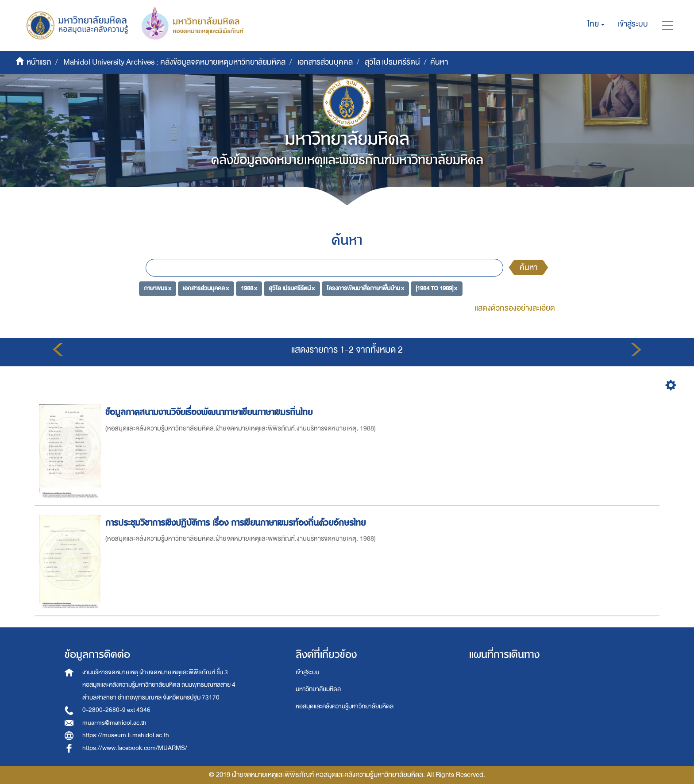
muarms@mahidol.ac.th (114, 723)
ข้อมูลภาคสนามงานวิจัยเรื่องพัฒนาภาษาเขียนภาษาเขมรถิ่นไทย (210, 412)
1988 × (249, 288)
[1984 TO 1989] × (436, 288)
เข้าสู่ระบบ (307, 672)
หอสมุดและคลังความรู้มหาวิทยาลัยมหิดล (345, 706)
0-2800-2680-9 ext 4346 (116, 710)
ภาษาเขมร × (158, 288)
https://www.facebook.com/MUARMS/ (135, 748)
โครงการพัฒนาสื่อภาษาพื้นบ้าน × (365, 288)
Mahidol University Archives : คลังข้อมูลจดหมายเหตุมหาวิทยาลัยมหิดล (174, 62)
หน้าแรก (39, 62)
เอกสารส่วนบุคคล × (206, 288)
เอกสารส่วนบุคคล (325, 62)
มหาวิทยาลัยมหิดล (318, 689)
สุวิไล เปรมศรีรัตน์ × (292, 288)
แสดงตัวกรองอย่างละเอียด (515, 308)
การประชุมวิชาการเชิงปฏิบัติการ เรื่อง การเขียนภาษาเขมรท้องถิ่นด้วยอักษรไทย (237, 523)
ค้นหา (528, 267)
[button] (596, 24)
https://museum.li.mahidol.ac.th (126, 735)
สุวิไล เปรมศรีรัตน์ (392, 62)
